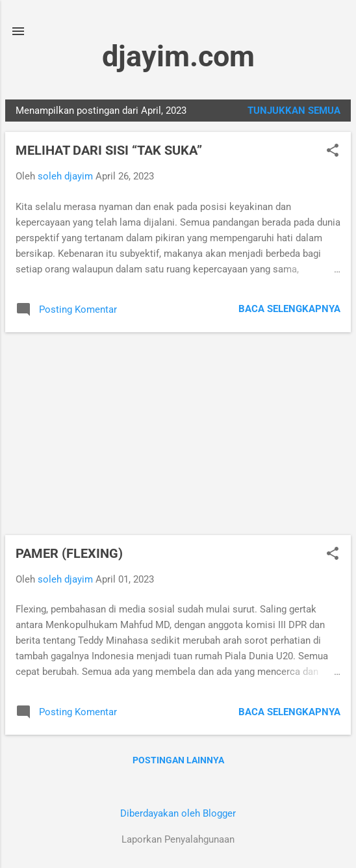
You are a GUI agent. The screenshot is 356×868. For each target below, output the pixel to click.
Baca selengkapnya (289, 309)
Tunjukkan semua (294, 111)
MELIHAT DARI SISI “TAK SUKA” (109, 150)
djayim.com (178, 56)
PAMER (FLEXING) (69, 553)
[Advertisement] (178, 434)
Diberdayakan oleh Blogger (178, 813)
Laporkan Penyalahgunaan (178, 839)
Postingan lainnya (178, 760)
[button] (333, 151)
